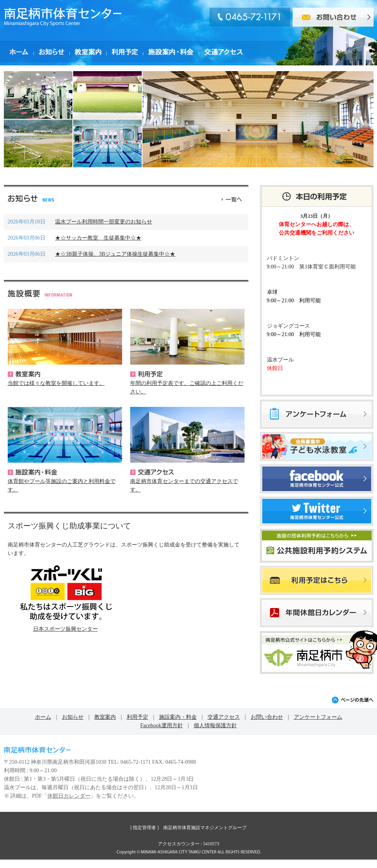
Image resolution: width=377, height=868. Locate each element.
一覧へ (232, 198)
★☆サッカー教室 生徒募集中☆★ (98, 238)
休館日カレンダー (69, 796)
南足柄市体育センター (63, 17)
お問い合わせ (267, 717)
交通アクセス (152, 472)
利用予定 (146, 374)
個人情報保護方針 (215, 726)
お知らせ (73, 717)
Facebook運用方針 (161, 726)
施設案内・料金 (32, 472)
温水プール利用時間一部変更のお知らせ (104, 222)
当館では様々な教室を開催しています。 (56, 383)
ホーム (43, 717)
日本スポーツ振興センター (65, 629)
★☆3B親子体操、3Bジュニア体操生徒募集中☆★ (115, 254)
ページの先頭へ (353, 700)
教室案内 (24, 374)
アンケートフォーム (318, 717)
